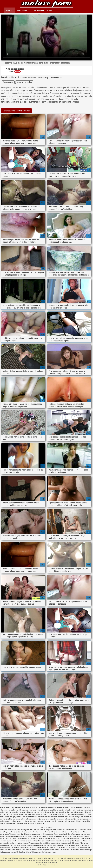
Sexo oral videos (76, 839)
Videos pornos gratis (67, 841)
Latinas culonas (33, 841)
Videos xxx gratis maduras (15, 845)
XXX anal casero (29, 834)
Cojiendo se (85, 845)
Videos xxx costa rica (16, 834)
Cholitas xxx (78, 832)
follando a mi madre (38, 808)
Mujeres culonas (27, 832)
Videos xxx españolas (77, 850)
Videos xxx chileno (60, 834)
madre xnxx (4, 817)
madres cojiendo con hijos (72, 817)
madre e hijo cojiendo (72, 812)
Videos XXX (58, 850)
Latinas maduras (6, 841)
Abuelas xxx (78, 841)
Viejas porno (38, 834)
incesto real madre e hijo (67, 810)
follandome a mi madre (8, 810)
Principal (10, 10)
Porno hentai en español (20, 843)
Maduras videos (5, 852)
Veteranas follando (83, 836)
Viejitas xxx (4, 830)
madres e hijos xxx (38, 819)
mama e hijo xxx (11, 823)
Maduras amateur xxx (34, 848)
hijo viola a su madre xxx (24, 810)
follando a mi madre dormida (55, 808)
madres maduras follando (8, 821)
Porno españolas (86, 839)
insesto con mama (82, 810)
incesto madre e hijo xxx (50, 810)
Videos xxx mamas (47, 4)
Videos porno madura (47, 850)
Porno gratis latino (27, 830)
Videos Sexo (64, 845)
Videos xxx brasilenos (83, 834)
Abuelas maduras (39, 832)
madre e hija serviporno (42, 812)
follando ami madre (71, 808)
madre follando (58, 815)
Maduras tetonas (39, 830)
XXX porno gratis (51, 830)
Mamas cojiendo (66, 843)
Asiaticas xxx (58, 836)
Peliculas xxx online (64, 830)
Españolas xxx (7, 843)
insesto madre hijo (15, 812)
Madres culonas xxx (7, 848)
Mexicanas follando (14, 830)
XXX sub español (48, 834)
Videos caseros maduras (52, 848)
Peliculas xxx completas (19, 841)
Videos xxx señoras (75, 845)
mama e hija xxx (76, 821)
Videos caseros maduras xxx (60, 839)
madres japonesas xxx (84, 819)
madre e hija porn (27, 812)
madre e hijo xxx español (27, 815)
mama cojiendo (65, 821)
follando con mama (84, 808)
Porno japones (27, 850)
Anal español (42, 841)
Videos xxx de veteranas (78, 830)
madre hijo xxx (68, 815)
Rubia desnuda (8, 82)
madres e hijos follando (23, 819)
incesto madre (37, 810)
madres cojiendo (57, 817)
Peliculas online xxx (21, 836)
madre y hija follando (15, 817)
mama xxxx (40, 823)
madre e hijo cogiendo (57, 812)
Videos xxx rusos (6, 839)
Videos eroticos (16, 832)
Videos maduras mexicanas (51, 845)
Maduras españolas (53, 841)
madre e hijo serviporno (11, 815)
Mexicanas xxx (85, 848)
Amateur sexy (43, 78)
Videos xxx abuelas (38, 852)
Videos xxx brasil (6, 850)
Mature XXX (15, 852)
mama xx (33, 823)
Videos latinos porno (70, 836)
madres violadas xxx (53, 821)
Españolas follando (25, 852)
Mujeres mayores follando (33, 845)
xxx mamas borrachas (24, 82)
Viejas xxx (8, 832)
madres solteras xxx (39, 821)
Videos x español (17, 839)
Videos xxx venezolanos (31, 839)
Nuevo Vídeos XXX (24, 10)
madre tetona (88, 815)
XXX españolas (71, 834)
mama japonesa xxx (23, 823)
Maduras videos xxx (20, 848)
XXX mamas (76, 843)
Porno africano (16, 850)
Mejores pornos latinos (53, 843)
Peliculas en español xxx (37, 843)
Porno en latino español (53, 832)
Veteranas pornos (50, 852)
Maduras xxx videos (67, 832)
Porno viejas (88, 850)
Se (43, 848)
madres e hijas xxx (9, 819)
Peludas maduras (66, 848)
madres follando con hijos (68, 819)
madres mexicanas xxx (25, 821)
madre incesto (78, 815)
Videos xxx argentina (7, 836)
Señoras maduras (45, 839)
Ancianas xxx (36, 850)
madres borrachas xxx (30, 817)
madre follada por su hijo (44, 815)
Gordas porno (32, 836)
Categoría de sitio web (43, 10)
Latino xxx (66, 850)
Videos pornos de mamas (45, 836)
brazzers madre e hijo (7, 808)
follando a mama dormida (23, 808)
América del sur (57, 78)
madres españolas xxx (52, 819)
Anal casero (76, 848)
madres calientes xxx (45, 817)
